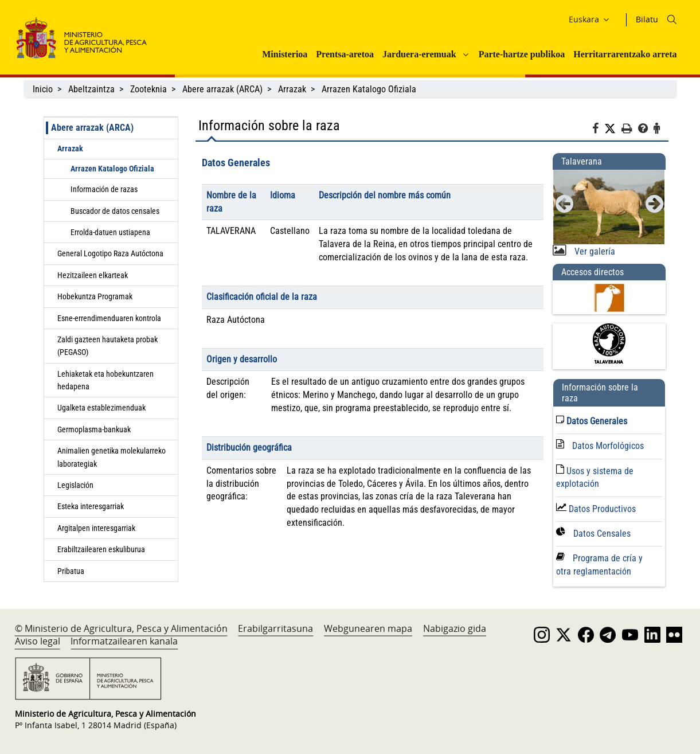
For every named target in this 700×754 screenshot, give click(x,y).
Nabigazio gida (455, 628)
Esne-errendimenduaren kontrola (109, 318)
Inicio (43, 89)
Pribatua (71, 571)
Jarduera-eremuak (419, 54)
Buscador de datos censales (115, 211)
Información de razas (104, 189)
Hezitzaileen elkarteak (93, 275)
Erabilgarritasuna (275, 628)
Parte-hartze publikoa (522, 54)
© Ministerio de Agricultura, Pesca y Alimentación (121, 628)
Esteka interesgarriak (91, 506)
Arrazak (292, 89)
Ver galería (594, 251)
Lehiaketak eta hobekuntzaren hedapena (105, 380)
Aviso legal (38, 641)
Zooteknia (148, 89)
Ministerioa (285, 54)
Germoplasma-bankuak (94, 429)
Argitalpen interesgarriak (96, 528)
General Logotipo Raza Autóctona (110, 253)
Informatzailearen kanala (124, 641)
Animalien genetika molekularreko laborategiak (112, 457)
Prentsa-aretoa (345, 54)
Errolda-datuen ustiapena (110, 232)
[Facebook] (598, 130)
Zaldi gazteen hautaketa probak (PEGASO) (107, 346)
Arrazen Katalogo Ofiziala (369, 89)
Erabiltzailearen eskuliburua (101, 549)
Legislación (75, 485)
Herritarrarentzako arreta (625, 54)
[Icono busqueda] (672, 19)
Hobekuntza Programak (95, 296)
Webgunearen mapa (368, 628)
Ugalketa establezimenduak (101, 408)
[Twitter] (613, 129)
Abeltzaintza (91, 89)
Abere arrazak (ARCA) (222, 89)
